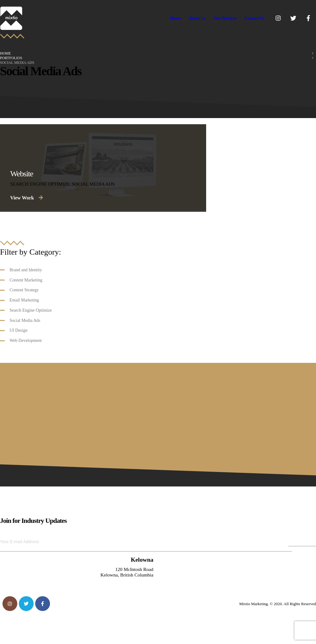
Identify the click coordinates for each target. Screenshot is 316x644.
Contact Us (254, 18)
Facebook (43, 604)
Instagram (10, 604)
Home (175, 18)
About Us (197, 18)
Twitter (26, 604)
